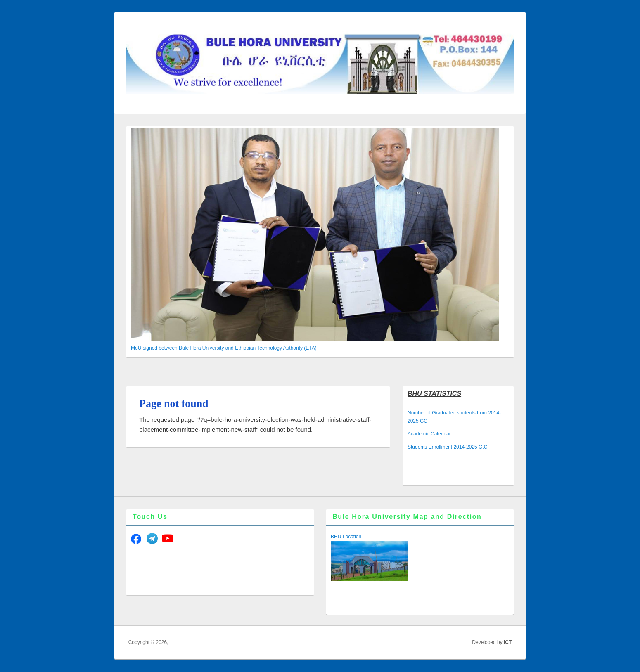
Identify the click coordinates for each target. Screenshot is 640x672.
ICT (508, 642)
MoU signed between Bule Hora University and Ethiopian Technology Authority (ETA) (224, 348)
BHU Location (346, 537)
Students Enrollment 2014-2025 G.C (447, 447)
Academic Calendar (429, 434)
